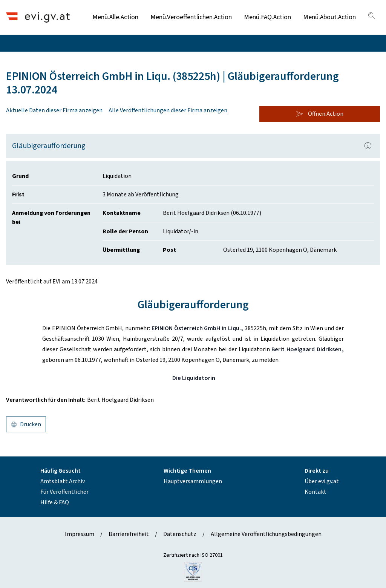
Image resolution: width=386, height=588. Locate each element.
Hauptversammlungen (193, 481)
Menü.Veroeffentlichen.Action (191, 17)
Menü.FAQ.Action (267, 17)
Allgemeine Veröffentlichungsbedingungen (266, 534)
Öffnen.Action (320, 114)
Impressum (80, 534)
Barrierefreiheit (129, 534)
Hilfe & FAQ (55, 502)
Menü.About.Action (329, 17)
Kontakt (316, 492)
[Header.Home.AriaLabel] (38, 17)
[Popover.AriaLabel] (368, 146)
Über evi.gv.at (322, 481)
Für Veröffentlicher (64, 492)
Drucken (26, 424)
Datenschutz (180, 534)
